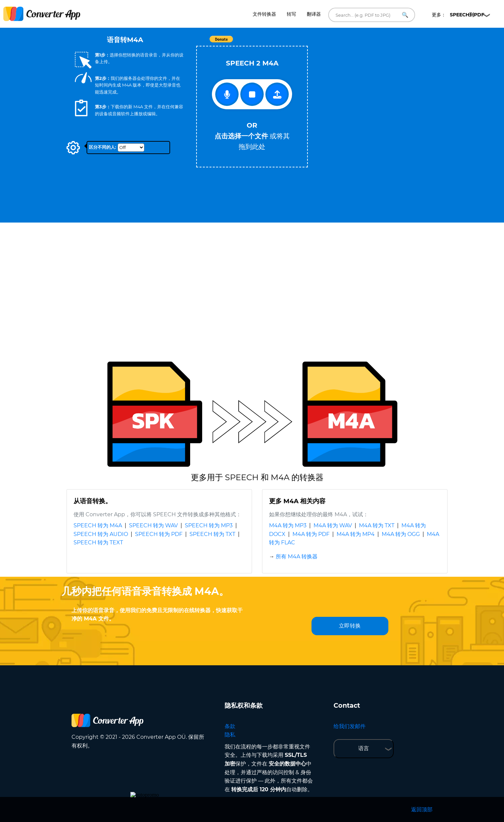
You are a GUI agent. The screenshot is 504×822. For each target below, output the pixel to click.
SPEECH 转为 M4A (98, 525)
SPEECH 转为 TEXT (98, 542)
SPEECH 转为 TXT (212, 534)
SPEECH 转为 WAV (153, 525)
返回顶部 (422, 809)
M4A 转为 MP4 (356, 534)
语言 (364, 748)
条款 (230, 726)
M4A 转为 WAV (333, 525)
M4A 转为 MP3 (288, 525)
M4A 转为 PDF (311, 534)
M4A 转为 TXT (377, 525)
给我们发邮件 (350, 726)
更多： (458, 15)
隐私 (230, 735)
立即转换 (350, 626)
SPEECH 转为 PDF (159, 534)
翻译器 (314, 14)
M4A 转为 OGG (401, 534)
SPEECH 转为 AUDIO (101, 534)
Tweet (290, 43)
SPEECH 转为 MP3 (209, 525)
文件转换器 (264, 14)
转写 (291, 14)
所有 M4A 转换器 (297, 557)
